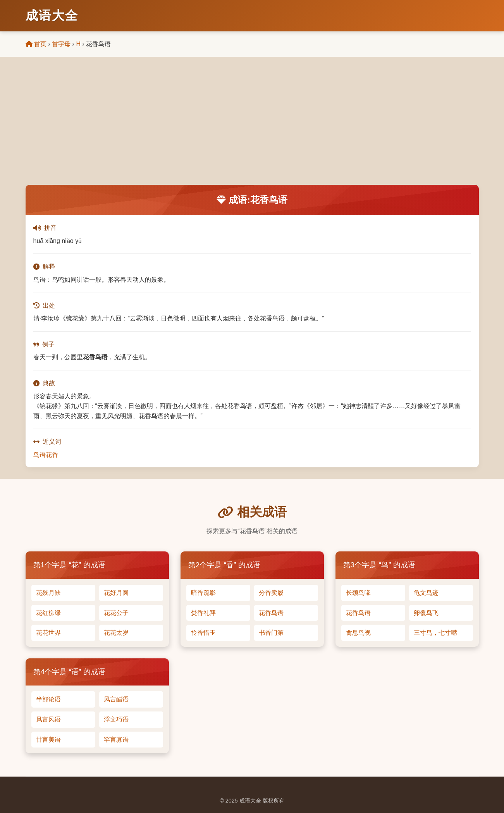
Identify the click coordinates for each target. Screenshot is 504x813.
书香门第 (271, 633)
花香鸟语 (271, 613)
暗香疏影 (203, 593)
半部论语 (48, 699)
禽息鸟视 (358, 633)
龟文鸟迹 (426, 593)
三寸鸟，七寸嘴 (435, 633)
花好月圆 (116, 593)
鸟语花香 (46, 455)
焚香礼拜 (203, 613)
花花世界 (48, 633)
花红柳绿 (48, 613)
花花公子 (116, 613)
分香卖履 (271, 593)
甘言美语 (48, 740)
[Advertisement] (252, 127)
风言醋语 (116, 699)
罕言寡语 (116, 740)
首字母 (61, 44)
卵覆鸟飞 (426, 613)
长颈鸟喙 (358, 593)
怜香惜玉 (203, 633)
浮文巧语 (116, 719)
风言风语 (48, 719)
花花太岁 (116, 633)
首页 (36, 44)
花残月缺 (48, 593)
